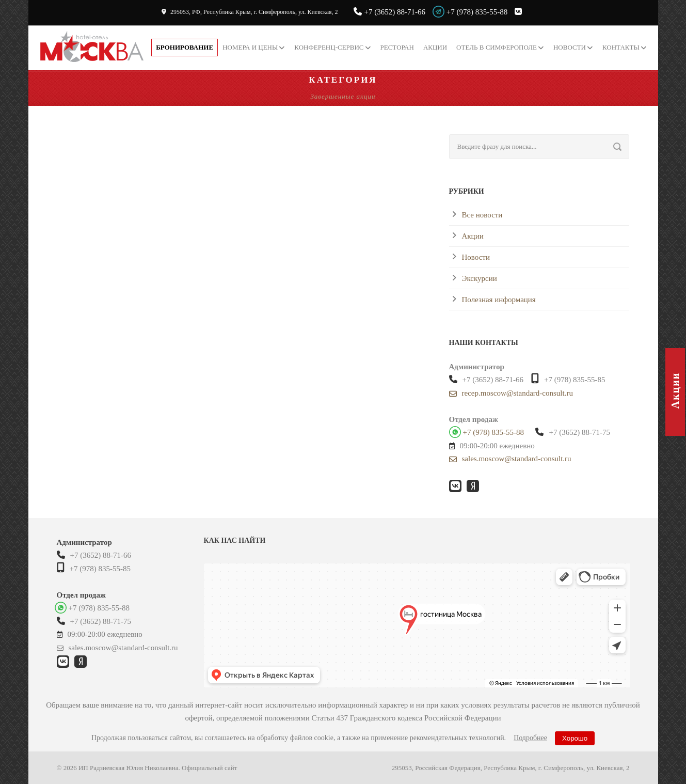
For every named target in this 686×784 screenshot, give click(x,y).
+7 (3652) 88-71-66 (389, 12)
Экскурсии (480, 278)
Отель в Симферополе (497, 47)
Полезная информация (499, 300)
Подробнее (530, 738)
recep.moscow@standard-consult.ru (511, 393)
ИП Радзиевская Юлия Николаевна (129, 768)
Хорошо (575, 738)
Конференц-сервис (329, 47)
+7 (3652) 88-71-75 (572, 432)
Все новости (482, 215)
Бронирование (185, 47)
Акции (435, 47)
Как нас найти (235, 540)
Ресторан (397, 47)
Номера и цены (250, 47)
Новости (570, 47)
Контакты (621, 47)
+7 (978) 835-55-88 (477, 12)
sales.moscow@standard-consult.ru (510, 459)
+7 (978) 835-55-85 (568, 379)
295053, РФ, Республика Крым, (250, 12)
